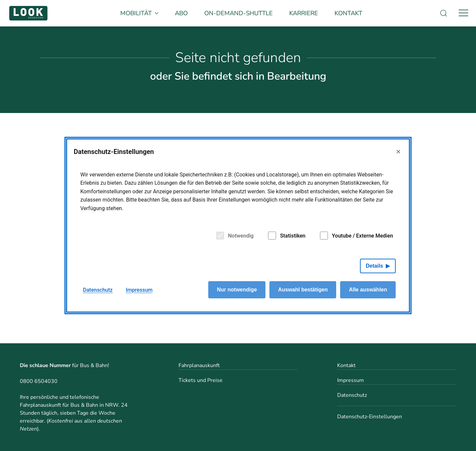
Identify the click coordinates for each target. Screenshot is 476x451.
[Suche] (444, 13)
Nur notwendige (237, 290)
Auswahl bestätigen (303, 290)
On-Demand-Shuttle (238, 13)
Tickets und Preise (200, 380)
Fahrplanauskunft (199, 365)
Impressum (351, 380)
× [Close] (398, 151)
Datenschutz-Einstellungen (370, 417)
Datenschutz (352, 395)
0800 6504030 (39, 381)
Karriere (304, 13)
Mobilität (139, 13)
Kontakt (348, 13)
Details (375, 266)
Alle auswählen (368, 290)
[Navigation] (463, 13)
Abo (181, 13)
